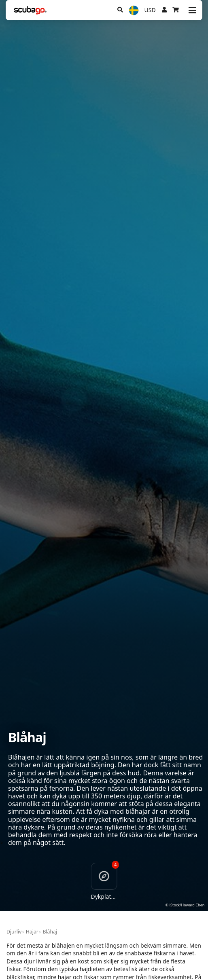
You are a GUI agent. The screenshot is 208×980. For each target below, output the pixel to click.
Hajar (32, 932)
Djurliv (14, 932)
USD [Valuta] (150, 10)
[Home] (30, 10)
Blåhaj (50, 932)
